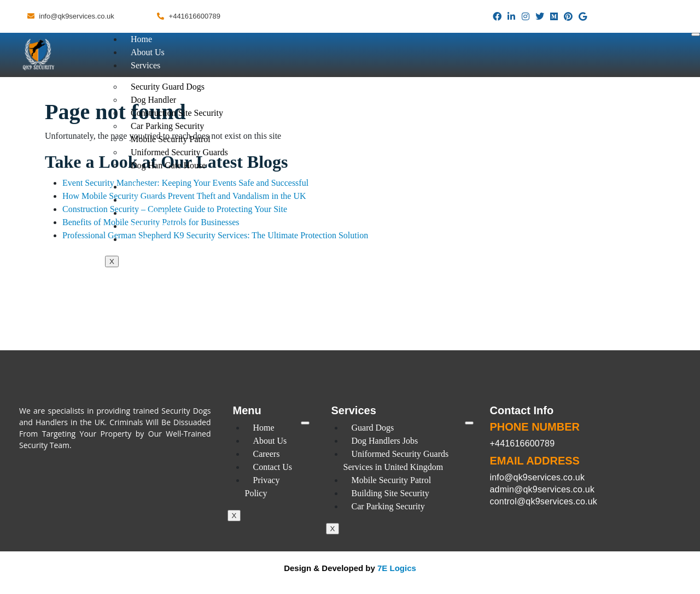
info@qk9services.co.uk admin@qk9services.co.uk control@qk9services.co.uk (544, 489)
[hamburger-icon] (696, 34)
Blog (139, 187)
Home (141, 39)
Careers (144, 200)
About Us (148, 52)
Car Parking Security (388, 506)
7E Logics (397, 568)
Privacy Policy (156, 226)
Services (145, 65)
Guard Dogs (373, 428)
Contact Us (150, 213)
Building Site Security (390, 493)
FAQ (139, 239)
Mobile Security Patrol (392, 480)
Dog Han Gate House (168, 165)
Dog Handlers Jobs (385, 441)
